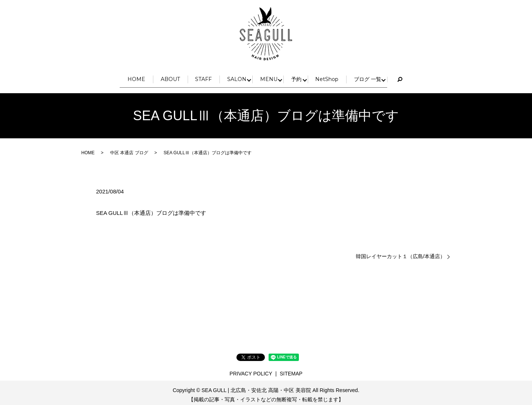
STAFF (195, 77)
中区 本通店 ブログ (129, 148)
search (431, 77)
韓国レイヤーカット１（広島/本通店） (400, 252)
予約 (311, 77)
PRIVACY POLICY (251, 369)
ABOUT (153, 77)
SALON (238, 77)
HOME (109, 77)
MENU (277, 77)
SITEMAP (291, 369)
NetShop (347, 77)
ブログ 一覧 (398, 77)
